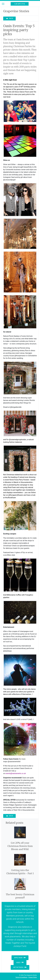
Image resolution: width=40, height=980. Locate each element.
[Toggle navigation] (3, 4)
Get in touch (20, 967)
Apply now (20, 958)
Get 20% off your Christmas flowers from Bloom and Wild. (20, 846)
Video (20, 962)
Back (9, 19)
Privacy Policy (33, 977)
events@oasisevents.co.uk (16, 773)
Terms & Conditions (21, 977)
